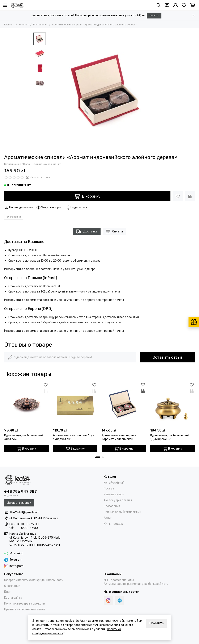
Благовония (40, 25)
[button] (98, 457)
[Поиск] (159, 5)
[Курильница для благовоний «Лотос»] (26, 404)
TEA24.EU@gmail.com (24, 512)
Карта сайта (13, 598)
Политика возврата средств (25, 604)
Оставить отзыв (168, 357)
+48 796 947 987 (20, 492)
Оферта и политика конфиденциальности (34, 580)
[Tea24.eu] (17, 5)
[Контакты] (167, 5)
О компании (12, 586)
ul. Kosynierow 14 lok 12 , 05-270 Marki (35, 538)
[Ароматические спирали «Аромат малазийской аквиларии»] (124, 404)
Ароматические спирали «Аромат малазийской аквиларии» (119, 437)
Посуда (109, 489)
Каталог (24, 25)
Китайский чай (114, 483)
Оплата (114, 231)
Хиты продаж (113, 524)
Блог (7, 592)
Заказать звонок (19, 503)
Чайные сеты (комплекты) (122, 512)
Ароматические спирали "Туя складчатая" (74, 437)
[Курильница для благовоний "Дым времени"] (173, 404)
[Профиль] (175, 5)
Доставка (87, 231)
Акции (108, 518)
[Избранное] (184, 5)
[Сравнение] (190, 196)
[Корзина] (193, 5)
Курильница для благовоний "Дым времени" (170, 437)
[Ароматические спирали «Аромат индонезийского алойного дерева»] (107, 91)
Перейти (154, 16)
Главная (9, 25)
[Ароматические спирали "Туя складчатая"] (75, 404)
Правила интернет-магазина (25, 609)
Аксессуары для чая (118, 500)
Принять (156, 623)
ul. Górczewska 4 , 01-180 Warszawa (34, 518)
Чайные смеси (114, 494)
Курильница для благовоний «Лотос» (24, 437)
